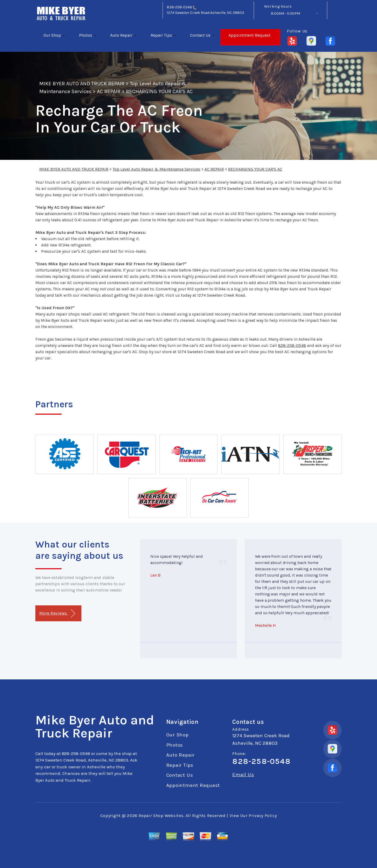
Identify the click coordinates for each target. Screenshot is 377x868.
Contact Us (200, 35)
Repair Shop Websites (161, 816)
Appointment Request (250, 35)
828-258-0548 (179, 7)
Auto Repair (121, 35)
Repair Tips (161, 35)
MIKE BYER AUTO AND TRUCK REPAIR (82, 84)
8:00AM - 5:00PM (285, 13)
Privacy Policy (263, 816)
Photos (86, 35)
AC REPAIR (109, 91)
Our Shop (52, 35)
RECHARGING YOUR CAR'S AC (159, 91)
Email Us (243, 775)
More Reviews (57, 614)
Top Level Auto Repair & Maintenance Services (156, 169)
